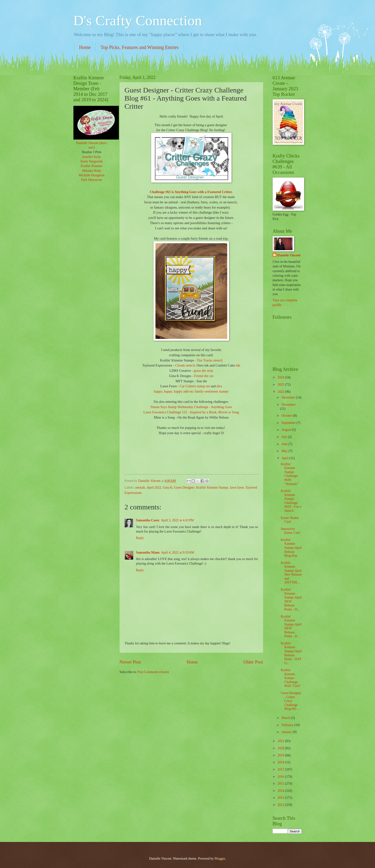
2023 (281, 385)
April (285, 458)
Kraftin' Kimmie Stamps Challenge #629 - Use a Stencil (291, 501)
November (288, 405)
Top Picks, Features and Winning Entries (139, 47)
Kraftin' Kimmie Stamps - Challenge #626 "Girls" (291, 678)
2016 (281, 777)
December (289, 397)
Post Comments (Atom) (153, 672)
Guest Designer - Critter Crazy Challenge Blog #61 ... (291, 701)
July (285, 437)
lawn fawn (237, 488)
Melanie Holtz (91, 171)
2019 (281, 755)
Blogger (220, 859)
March (286, 718)
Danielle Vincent (289, 255)
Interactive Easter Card (290, 531)
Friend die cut (204, 376)
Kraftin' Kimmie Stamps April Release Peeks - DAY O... (291, 653)
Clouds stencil (185, 365)
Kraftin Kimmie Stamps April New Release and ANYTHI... (291, 573)
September (289, 423)
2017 (281, 769)
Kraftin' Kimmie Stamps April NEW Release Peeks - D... (291, 599)
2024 (281, 377)
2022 (281, 392)
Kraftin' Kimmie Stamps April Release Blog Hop (291, 548)
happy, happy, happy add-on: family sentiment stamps (191, 391)
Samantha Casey (148, 520)
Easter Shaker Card (290, 520)
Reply (140, 538)
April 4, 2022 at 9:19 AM (178, 553)
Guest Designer (184, 488)
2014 (281, 791)
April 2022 (154, 488)
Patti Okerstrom (92, 180)
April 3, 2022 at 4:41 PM (177, 520)
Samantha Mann (148, 553)
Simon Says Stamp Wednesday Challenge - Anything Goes (191, 407)
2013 (281, 798)
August (287, 430)
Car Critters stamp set (195, 386)
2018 (281, 762)
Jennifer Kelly (92, 157)
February (288, 725)
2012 (281, 805)
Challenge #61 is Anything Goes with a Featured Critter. (191, 192)
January (287, 732)
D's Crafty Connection (138, 21)
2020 (281, 748)
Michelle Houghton (92, 175)
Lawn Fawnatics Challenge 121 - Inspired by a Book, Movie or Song (191, 412)
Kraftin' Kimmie (92, 166)
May (285, 451)
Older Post (253, 662)
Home (85, 47)
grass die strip (203, 371)
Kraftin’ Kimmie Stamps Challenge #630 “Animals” (290, 474)
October (287, 416)
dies (219, 386)
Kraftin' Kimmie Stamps (212, 488)
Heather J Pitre (92, 152)
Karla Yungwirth (92, 161)
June (285, 444)
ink (238, 365)
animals (140, 488)
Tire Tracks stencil (210, 360)
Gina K (168, 488)
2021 (281, 741)
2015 (281, 784)
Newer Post (130, 662)
